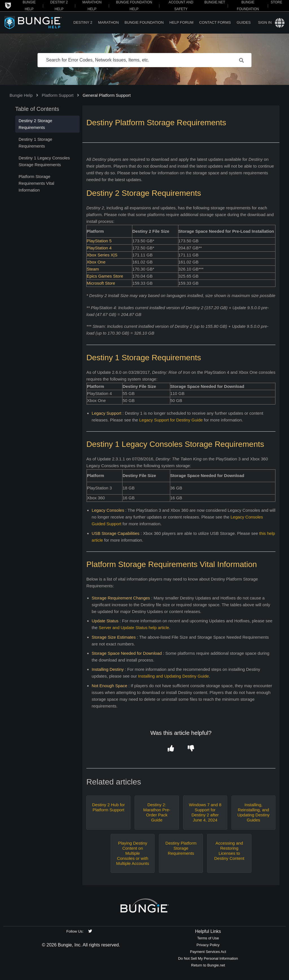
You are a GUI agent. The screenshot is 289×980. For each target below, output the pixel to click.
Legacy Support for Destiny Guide (171, 420)
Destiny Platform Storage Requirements (181, 848)
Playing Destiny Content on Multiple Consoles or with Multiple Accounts (133, 853)
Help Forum (181, 22)
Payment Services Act (208, 952)
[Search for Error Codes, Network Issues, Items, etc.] (144, 60)
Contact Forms (215, 22)
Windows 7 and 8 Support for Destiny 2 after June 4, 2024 (205, 812)
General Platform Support (107, 95)
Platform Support (58, 95)
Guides (244, 22)
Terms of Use (208, 938)
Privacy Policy (208, 945)
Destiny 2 (83, 22)
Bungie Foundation (144, 22)
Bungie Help (21, 95)
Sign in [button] (265, 22)
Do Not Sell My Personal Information (208, 958)
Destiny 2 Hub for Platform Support (108, 807)
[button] (171, 749)
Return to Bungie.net (208, 965)
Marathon (108, 22)
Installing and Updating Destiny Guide (173, 676)
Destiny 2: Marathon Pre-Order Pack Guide (157, 812)
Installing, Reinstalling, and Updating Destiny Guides (253, 812)
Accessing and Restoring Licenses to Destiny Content (229, 851)
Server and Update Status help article (134, 628)
